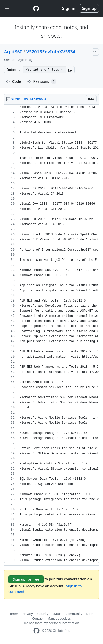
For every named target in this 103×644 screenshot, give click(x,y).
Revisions (42, 81)
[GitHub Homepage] (36, 631)
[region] (51, 334)
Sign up (89, 8)
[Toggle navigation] (7, 9)
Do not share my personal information (51, 623)
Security (43, 614)
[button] (70, 70)
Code (14, 81)
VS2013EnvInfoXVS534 (51, 52)
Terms (14, 614)
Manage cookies (59, 618)
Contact (38, 618)
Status (57, 614)
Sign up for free (26, 579)
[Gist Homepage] (36, 8)
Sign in (69, 8)
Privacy (28, 614)
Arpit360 (13, 52)
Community (74, 614)
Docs (90, 614)
